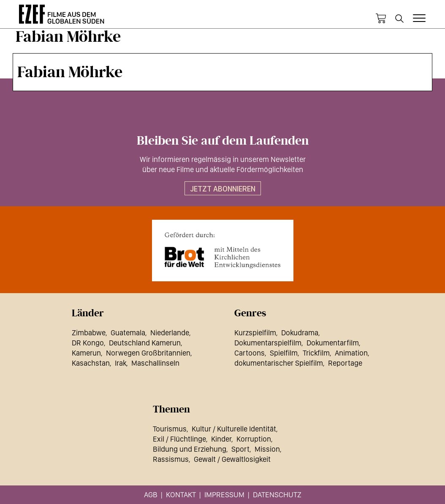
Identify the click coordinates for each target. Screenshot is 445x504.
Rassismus (171, 459)
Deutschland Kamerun (145, 343)
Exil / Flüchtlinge (179, 439)
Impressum (224, 495)
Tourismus (170, 429)
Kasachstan (91, 363)
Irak (121, 363)
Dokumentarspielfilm (268, 343)
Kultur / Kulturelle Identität (234, 429)
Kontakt (181, 495)
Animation (351, 353)
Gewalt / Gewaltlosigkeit (232, 459)
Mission (267, 449)
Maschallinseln (155, 363)
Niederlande (170, 333)
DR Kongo (88, 343)
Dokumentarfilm (333, 343)
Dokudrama (300, 333)
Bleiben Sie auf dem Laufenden (223, 141)
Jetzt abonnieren (223, 189)
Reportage (345, 363)
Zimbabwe (89, 333)
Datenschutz (277, 495)
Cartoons (250, 353)
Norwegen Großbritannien (148, 353)
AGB (151, 495)
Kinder (221, 439)
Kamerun (86, 353)
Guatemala (128, 333)
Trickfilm (316, 353)
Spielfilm (284, 353)
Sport (240, 449)
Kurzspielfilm (255, 333)
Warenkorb (381, 19)
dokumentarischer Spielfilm (279, 363)
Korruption (254, 439)
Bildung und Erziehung (190, 449)
